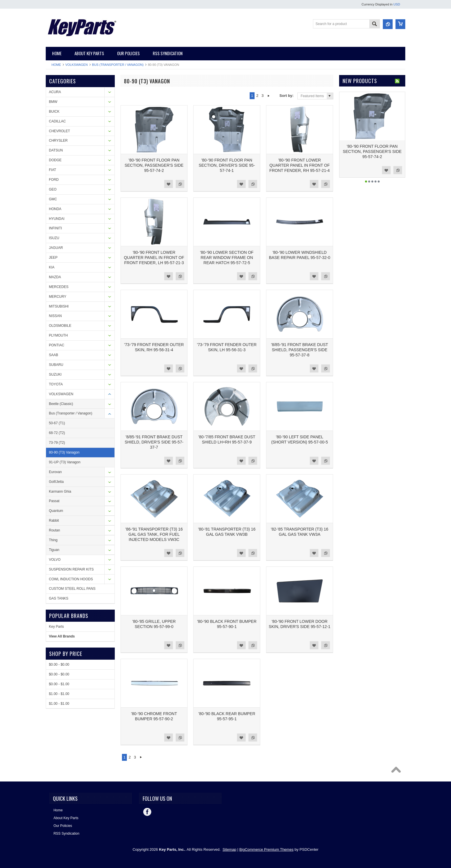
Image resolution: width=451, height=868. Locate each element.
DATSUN (56, 150)
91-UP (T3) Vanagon (65, 462)
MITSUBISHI (59, 306)
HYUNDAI (57, 219)
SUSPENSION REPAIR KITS (71, 569)
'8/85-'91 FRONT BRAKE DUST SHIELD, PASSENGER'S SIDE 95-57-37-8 (299, 350)
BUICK (54, 112)
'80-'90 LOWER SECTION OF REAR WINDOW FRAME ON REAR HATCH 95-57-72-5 (227, 258)
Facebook (147, 812)
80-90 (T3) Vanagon (64, 452)
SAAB (53, 355)
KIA (52, 267)
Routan (55, 530)
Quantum (56, 511)
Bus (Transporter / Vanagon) (118, 65)
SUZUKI (55, 375)
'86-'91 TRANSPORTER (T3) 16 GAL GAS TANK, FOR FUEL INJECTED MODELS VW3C (154, 534)
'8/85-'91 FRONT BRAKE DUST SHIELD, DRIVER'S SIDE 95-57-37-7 (154, 442)
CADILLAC (57, 121)
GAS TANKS (59, 598)
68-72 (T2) (57, 433)
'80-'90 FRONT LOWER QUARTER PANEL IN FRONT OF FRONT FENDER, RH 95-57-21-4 (300, 165)
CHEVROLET (59, 131)
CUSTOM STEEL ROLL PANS (72, 589)
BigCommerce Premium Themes (266, 849)
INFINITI (55, 228)
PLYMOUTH (58, 335)
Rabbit (54, 521)
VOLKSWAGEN (77, 65)
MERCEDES (59, 287)
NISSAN (55, 316)
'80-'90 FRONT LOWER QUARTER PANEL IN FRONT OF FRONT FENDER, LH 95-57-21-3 (154, 258)
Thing (53, 540)
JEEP (53, 258)
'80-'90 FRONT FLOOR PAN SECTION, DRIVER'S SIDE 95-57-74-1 (227, 165)
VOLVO (55, 560)
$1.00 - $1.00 (59, 694)
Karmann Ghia (60, 491)
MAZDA (55, 277)
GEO (53, 189)
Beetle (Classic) (61, 404)
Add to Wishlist (169, 184)
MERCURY (58, 297)
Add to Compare (180, 184)
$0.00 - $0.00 (59, 665)
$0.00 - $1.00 (59, 684)
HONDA (55, 209)
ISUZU (54, 238)
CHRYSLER (58, 141)
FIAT (52, 170)
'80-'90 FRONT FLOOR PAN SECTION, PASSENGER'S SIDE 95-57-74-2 (154, 165)
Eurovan (55, 472)
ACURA (55, 92)
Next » (269, 96)
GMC (53, 199)
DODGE (55, 160)
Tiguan (54, 550)
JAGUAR (56, 248)
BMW (53, 102)
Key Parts (56, 627)
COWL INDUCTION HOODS (71, 579)
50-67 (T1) (57, 423)
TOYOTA (56, 384)
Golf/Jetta (56, 482)
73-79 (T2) (57, 443)
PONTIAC (57, 345)
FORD (54, 180)
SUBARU (56, 365)
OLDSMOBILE (60, 326)
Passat (54, 501)
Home (56, 65)
